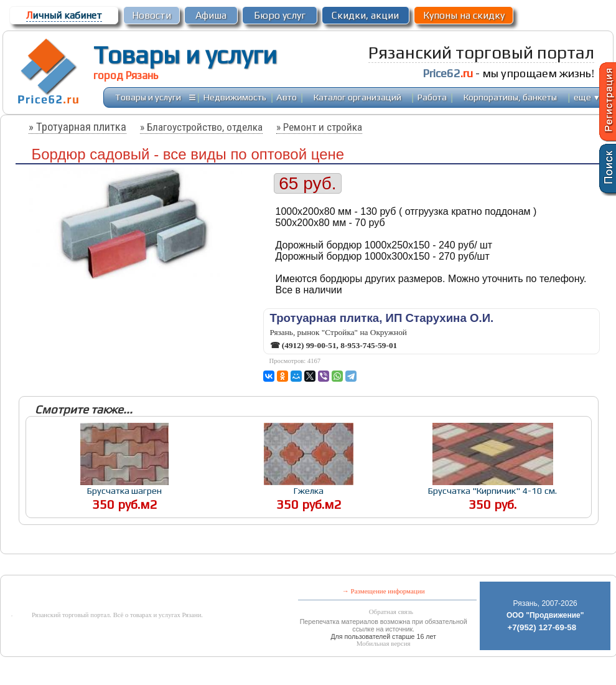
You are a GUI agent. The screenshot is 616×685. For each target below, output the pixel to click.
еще (587, 97)
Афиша (211, 15)
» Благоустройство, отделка (201, 127)
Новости (152, 15)
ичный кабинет (64, 15)
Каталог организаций (357, 97)
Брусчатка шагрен (124, 490)
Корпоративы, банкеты (510, 97)
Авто (287, 97)
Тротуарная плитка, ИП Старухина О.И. (382, 318)
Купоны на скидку (464, 15)
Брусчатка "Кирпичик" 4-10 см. (492, 490)
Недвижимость (235, 97)
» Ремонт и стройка (319, 127)
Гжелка (309, 490)
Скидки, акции (365, 15)
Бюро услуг (280, 15)
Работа (432, 97)
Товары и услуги (185, 55)
